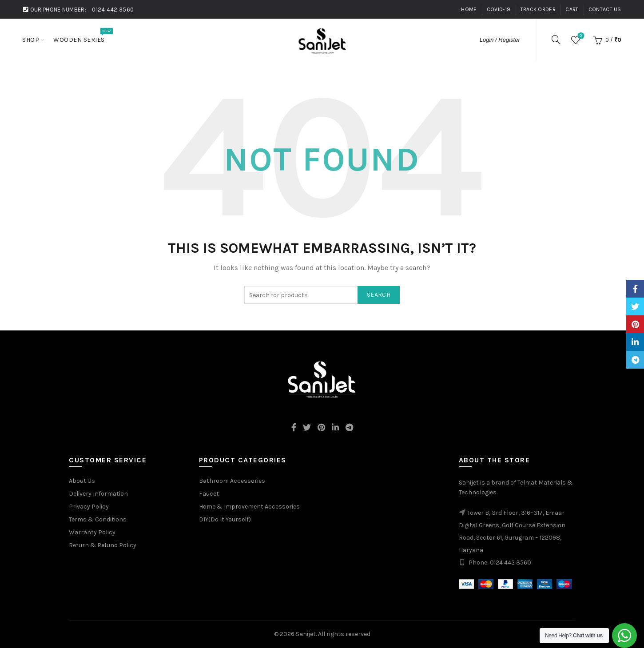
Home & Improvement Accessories (249, 507)
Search (379, 295)
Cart (572, 9)
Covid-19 (499, 9)
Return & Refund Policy (103, 545)
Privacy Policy (89, 507)
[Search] (556, 40)
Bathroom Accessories (232, 481)
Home (469, 9)
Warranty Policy (92, 532)
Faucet (209, 494)
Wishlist (580, 36)
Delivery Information (98, 494)
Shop (31, 40)
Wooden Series (82, 36)
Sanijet (306, 634)
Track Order (538, 9)
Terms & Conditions (98, 519)
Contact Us (605, 9)
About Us (82, 481)
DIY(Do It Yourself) (225, 519)
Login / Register (500, 40)
